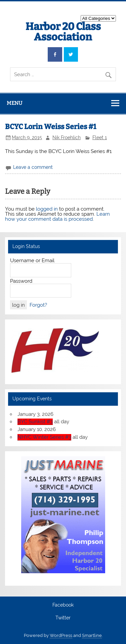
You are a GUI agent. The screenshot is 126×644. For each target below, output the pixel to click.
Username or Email (32, 260)
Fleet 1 (100, 137)
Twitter (63, 618)
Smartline (92, 635)
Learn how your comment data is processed (57, 217)
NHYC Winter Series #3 (44, 437)
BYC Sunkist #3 (35, 422)
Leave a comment (33, 167)
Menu (14, 103)
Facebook (63, 605)
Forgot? (38, 305)
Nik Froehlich (67, 137)
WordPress (61, 635)
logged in (47, 209)
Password (21, 281)
